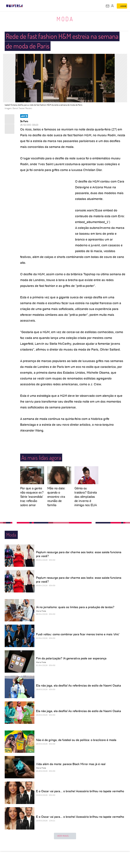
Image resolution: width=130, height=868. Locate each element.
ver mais (65, 836)
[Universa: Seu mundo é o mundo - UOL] (14, 6)
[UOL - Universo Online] (25, 6)
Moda (65, 19)
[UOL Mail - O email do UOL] (108, 6)
